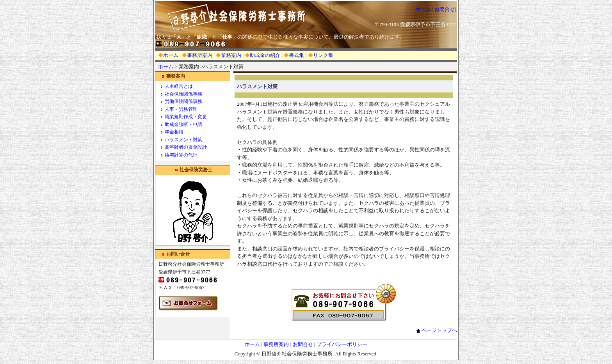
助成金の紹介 (265, 55)
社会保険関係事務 (183, 94)
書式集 (296, 55)
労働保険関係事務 (183, 101)
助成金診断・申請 (183, 124)
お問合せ (445, 9)
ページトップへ (437, 330)
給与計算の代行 (181, 155)
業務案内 (231, 55)
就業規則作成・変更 (186, 117)
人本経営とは (179, 86)
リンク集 (323, 55)
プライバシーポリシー (342, 344)
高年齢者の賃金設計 (186, 147)
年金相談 (174, 132)
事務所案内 (200, 55)
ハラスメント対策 (183, 140)
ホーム (423, 9)
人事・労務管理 (181, 109)
